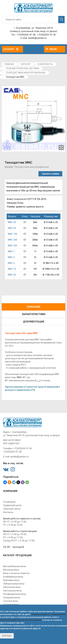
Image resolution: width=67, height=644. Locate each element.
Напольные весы (12, 587)
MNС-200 (13, 240)
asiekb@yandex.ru (37, 38)
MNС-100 (13, 234)
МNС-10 (12, 269)
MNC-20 (12, 222)
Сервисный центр (12, 505)
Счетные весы (11, 601)
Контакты (8, 512)
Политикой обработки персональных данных (21, 620)
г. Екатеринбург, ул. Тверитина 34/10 (33, 28)
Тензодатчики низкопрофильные (32, 167)
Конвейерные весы (13, 577)
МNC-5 (11, 263)
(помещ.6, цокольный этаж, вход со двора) (33, 31)
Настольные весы (12, 591)
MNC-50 (12, 228)
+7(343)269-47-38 (26, 35)
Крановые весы (11, 580)
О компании (9, 502)
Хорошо (7, 636)
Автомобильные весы (15, 566)
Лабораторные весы (14, 584)
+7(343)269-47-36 (46, 35)
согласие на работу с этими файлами (48, 614)
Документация (34, 322)
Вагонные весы (11, 570)
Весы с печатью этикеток (16, 573)
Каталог (11, 49)
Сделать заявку (50, 174)
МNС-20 (12, 275)
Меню (51, 49)
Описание (33, 307)
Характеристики (34, 314)
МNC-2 (11, 257)
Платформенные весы (15, 594)
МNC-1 (11, 251)
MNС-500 (13, 246)
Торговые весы (11, 604)
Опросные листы (12, 509)
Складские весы (12, 598)
